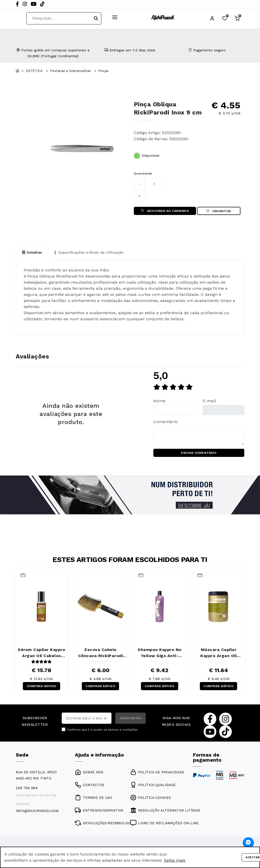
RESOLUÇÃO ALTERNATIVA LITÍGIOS (165, 810)
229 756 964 (27, 788)
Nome (160, 401)
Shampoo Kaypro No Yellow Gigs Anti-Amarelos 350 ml (160, 653)
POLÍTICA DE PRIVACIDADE (157, 772)
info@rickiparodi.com (37, 811)
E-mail (209, 401)
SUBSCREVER (131, 718)
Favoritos (219, 211)
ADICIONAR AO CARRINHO (165, 211)
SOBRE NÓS (89, 772)
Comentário (166, 422)
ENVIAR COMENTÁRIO (199, 453)
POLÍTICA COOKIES (151, 798)
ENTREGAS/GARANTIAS (99, 810)
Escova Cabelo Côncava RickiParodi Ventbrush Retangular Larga (101, 653)
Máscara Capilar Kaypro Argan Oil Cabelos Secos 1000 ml (219, 653)
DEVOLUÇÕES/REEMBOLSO (103, 823)
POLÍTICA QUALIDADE (153, 785)
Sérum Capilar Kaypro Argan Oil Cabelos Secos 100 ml (41, 653)
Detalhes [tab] (32, 252)
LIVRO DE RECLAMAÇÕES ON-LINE (164, 823)
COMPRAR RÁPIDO (42, 686)
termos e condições (123, 730)
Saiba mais (175, 860)
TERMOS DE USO (94, 798)
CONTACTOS (90, 785)
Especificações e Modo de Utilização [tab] (89, 252)
